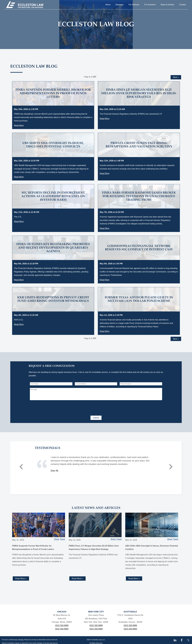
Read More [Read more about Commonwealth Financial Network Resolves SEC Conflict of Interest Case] (105, 280)
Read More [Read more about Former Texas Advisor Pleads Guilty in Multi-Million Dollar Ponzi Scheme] (105, 331)
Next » (176, 77)
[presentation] (48, 407)
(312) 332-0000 (62, 625)
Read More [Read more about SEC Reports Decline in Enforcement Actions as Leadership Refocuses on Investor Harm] (19, 221)
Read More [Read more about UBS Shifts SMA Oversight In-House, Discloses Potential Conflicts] (19, 177)
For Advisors (134, 5)
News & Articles (167, 5)
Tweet (62, 539)
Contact (183, 5)
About (108, 5)
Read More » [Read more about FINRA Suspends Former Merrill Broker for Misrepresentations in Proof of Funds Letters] (21, 579)
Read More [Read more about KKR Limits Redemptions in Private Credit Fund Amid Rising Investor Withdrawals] (19, 324)
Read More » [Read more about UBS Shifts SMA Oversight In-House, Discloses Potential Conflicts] (134, 579)
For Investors (150, 5)
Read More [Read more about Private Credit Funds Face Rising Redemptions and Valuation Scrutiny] (105, 173)
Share (57, 539)
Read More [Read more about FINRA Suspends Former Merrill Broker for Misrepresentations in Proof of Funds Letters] (19, 125)
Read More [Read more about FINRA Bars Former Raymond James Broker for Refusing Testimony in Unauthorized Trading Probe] (105, 228)
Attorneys (120, 5)
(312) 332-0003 (62, 629)
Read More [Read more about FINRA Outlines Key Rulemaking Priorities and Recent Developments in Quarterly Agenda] (19, 280)
